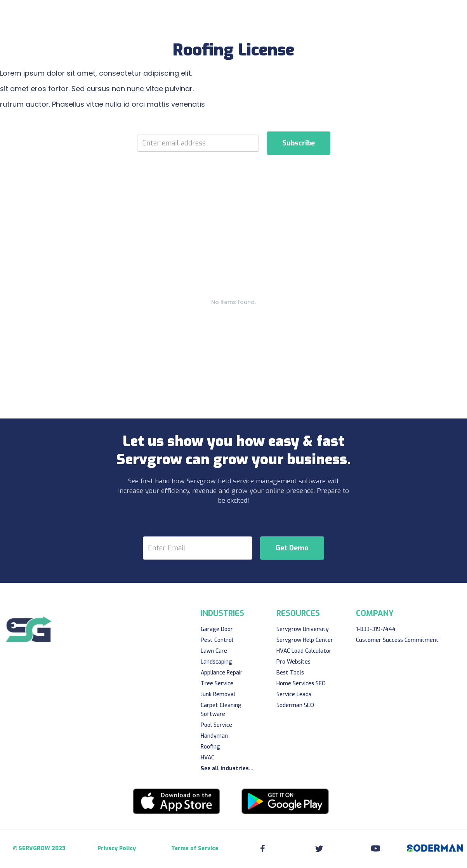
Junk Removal (218, 694)
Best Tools (290, 673)
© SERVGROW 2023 (39, 848)
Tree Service (217, 684)
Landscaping (216, 662)
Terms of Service (195, 848)
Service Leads (294, 694)
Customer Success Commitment (397, 640)
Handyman (214, 736)
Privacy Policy (117, 848)
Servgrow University (303, 629)
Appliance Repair (222, 673)
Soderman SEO (295, 705)
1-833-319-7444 (376, 629)
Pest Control (217, 640)
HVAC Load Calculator (304, 651)
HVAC (207, 758)
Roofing (210, 747)
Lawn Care (214, 651)
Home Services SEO (301, 684)
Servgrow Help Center (305, 640)
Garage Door (217, 629)
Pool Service (216, 725)
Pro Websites (293, 662)
